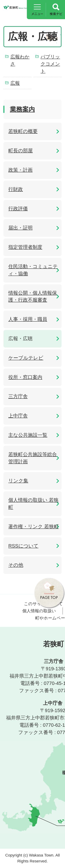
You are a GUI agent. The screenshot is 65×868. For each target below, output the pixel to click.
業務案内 (22, 109)
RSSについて (23, 546)
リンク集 (18, 481)
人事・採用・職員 (28, 319)
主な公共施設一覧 (28, 435)
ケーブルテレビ (26, 358)
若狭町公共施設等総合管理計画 (33, 458)
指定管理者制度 (25, 247)
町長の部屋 (21, 151)
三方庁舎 (18, 396)
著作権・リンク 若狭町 (34, 526)
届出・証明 (20, 228)
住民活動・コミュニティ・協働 (33, 270)
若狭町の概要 (23, 131)
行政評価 (18, 209)
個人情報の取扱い (39, 611)
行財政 (16, 189)
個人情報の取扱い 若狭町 (33, 504)
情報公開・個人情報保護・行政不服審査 (33, 296)
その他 (16, 565)
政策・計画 (20, 170)
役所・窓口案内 (25, 377)
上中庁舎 (18, 416)
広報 (15, 83)
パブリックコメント (50, 64)
